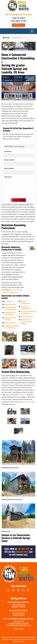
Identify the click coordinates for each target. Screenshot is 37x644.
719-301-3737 (19, 21)
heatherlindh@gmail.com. (10, 292)
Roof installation (27, 316)
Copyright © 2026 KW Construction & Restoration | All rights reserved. (18, 640)
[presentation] (18, 194)
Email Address (9, 168)
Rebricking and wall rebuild (10, 314)
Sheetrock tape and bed (10, 319)
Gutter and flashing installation (28, 312)
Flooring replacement (26, 307)
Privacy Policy (31, 637)
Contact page (27, 402)
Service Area (13, 637)
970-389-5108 (15, 290)
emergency (22, 395)
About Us (5, 637)
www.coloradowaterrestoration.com (18, 625)
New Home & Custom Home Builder (26, 322)
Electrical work (10, 323)
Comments (8, 177)
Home (6, 38)
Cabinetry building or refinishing (11, 327)
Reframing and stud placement (10, 308)
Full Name (8, 151)
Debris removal (10, 304)
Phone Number (10, 160)
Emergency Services (18, 14)
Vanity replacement (26, 302)
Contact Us (19, 25)
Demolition (9, 301)
